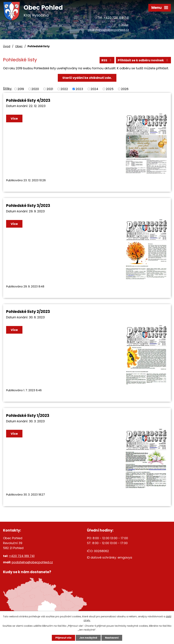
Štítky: (8, 89)
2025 (110, 89)
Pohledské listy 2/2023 (28, 312)
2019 (21, 89)
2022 (64, 89)
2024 (94, 89)
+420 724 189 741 (116, 18)
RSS (107, 60)
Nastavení (112, 638)
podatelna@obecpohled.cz (108, 30)
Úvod (7, 46)
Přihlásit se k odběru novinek (143, 60)
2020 (35, 89)
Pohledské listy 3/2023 (28, 206)
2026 (125, 89)
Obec (19, 46)
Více (14, 118)
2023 (79, 89)
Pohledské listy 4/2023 (28, 100)
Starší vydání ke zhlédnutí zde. (87, 78)
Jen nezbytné (88, 638)
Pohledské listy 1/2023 (28, 416)
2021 (50, 89)
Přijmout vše (63, 638)
